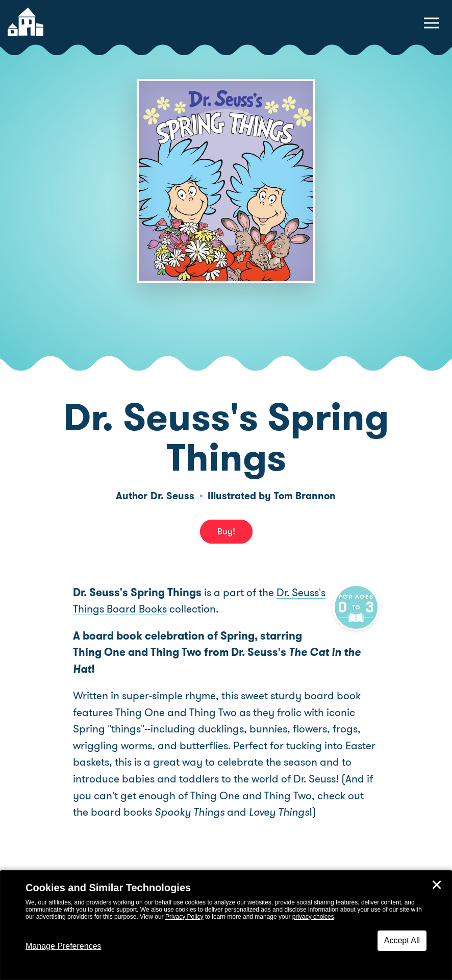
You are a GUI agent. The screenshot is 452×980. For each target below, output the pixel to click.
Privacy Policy (184, 917)
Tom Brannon (305, 496)
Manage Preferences (64, 946)
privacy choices (313, 917)
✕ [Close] (437, 885)
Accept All (402, 940)
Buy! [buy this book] (226, 531)
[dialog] (226, 925)
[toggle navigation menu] (432, 23)
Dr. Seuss (172, 496)
